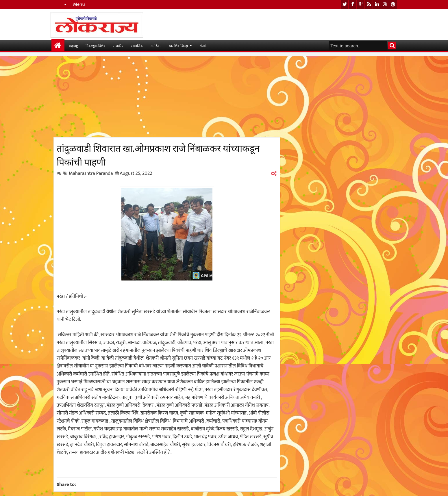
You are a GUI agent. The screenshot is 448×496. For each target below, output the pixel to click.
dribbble (385, 4)
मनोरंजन (156, 45)
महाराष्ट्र (74, 45)
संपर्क (203, 45)
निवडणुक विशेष (96, 45)
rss (369, 4)
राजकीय (118, 45)
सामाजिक (137, 45)
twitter (345, 4)
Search (392, 45)
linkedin (377, 4)
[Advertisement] (167, 97)
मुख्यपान (58, 45)
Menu (79, 4)
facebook (353, 4)
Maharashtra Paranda (91, 173)
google (361, 4)
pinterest (393, 4)
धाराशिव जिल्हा (178, 45)
